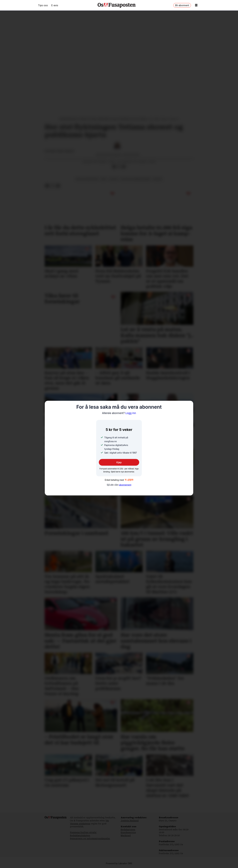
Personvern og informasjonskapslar (90, 839)
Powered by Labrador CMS (119, 864)
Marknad (126, 835)
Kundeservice (128, 832)
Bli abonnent (182, 5)
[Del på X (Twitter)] (119, 167)
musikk (158, 179)
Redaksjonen (128, 830)
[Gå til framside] (117, 5)
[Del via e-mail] (124, 167)
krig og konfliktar (87, 179)
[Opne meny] (196, 5)
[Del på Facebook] (114, 167)
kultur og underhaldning (136, 179)
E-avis (55, 5)
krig (104, 179)
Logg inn (119, 413)
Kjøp (119, 462)
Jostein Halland (130, 821)
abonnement (125, 485)
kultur (114, 179)
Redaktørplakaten (80, 835)
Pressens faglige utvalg (83, 832)
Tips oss (43, 5)
